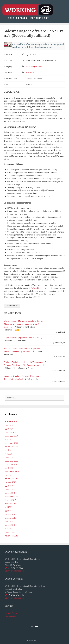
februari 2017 (11, 500)
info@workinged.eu (38, 288)
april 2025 (9, 429)
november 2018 (11, 479)
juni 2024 (9, 439)
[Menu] (63, 12)
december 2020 (11, 461)
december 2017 (11, 496)
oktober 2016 (10, 504)
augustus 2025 (11, 422)
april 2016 (9, 511)
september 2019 (12, 472)
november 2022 (11, 447)
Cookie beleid (11, 617)
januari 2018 (10, 493)
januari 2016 (10, 514)
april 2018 (9, 486)
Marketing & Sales (34, 66)
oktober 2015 (10, 518)
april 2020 (9, 468)
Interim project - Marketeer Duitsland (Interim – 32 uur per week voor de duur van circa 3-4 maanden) (24, 324)
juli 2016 (8, 507)
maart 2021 (10, 457)
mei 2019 (9, 475)
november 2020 (11, 464)
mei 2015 (9, 521)
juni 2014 (9, 529)
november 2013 (11, 536)
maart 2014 (10, 532)
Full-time (30, 72)
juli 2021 (8, 454)
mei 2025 (9, 425)
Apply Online (12, 306)
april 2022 (9, 450)
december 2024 (11, 436)
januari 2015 (10, 525)
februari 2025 (11, 432)
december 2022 (11, 443)
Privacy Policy (11, 613)
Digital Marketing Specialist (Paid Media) (21, 338)
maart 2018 (10, 489)
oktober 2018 (10, 482)
